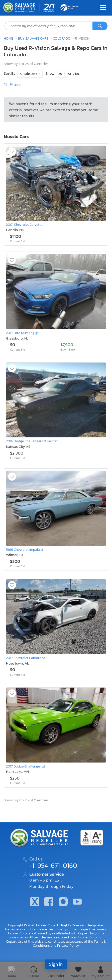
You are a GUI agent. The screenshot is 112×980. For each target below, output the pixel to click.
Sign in (56, 964)
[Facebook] (49, 902)
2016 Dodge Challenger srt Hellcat (32, 441)
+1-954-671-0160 (53, 865)
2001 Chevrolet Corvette (24, 225)
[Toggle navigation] (103, 8)
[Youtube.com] (77, 902)
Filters (12, 84)
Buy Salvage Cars (33, 38)
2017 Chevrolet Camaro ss (26, 658)
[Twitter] (35, 902)
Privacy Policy (68, 945)
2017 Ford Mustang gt (22, 333)
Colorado (62, 38)
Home (9, 38)
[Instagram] (63, 902)
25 (61, 74)
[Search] (100, 26)
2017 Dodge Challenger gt (26, 766)
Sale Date (30, 74)
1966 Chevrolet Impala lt (25, 550)
